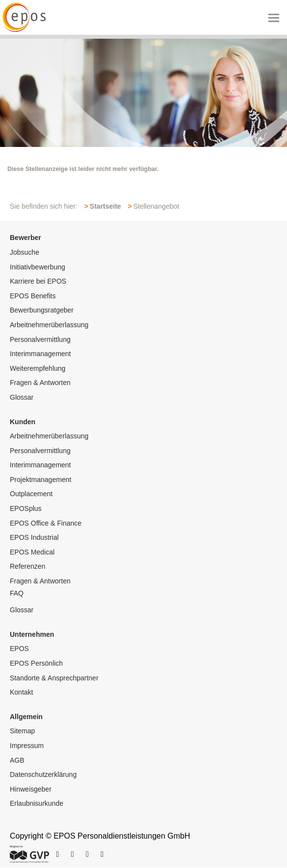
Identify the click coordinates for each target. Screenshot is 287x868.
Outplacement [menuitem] (31, 494)
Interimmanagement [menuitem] (40, 354)
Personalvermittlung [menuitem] (40, 339)
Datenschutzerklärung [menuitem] (43, 774)
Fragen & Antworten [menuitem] (40, 383)
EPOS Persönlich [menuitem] (36, 663)
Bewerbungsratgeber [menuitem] (42, 310)
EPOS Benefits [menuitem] (33, 296)
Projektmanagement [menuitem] (40, 480)
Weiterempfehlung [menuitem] (38, 368)
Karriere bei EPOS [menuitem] (38, 281)
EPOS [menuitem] (19, 649)
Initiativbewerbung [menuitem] (38, 267)
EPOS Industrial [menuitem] (34, 537)
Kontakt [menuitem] (21, 692)
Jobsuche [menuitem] (25, 252)
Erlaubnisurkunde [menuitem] (37, 803)
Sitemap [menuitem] (22, 731)
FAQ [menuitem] (17, 593)
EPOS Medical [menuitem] (32, 552)
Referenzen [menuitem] (27, 566)
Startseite (105, 206)
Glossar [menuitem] (22, 397)
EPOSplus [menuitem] (26, 508)
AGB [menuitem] (17, 760)
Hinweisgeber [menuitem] (31, 789)
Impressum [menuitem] (27, 746)
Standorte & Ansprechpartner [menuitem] (54, 678)
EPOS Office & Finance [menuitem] (46, 523)
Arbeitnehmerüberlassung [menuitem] (49, 325)
